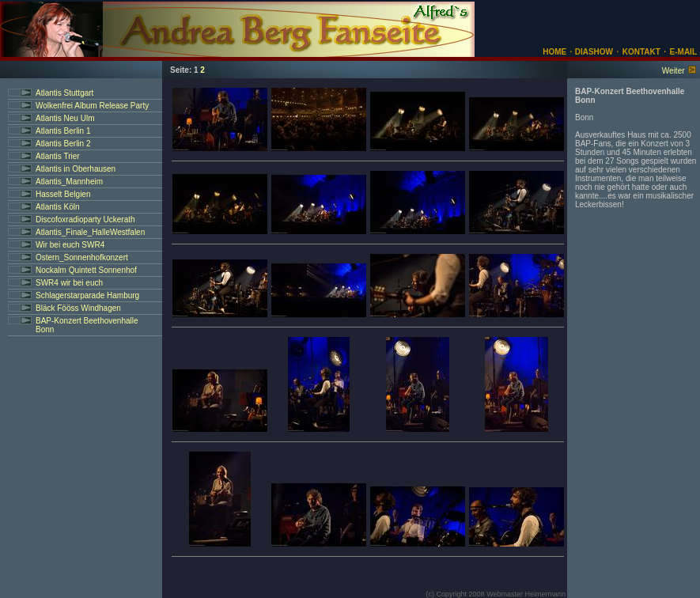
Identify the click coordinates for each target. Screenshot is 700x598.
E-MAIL (683, 52)
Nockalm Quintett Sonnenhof (86, 270)
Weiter (674, 71)
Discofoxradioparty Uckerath (85, 220)
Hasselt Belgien (63, 194)
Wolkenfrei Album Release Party (92, 106)
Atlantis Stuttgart (64, 93)
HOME (554, 52)
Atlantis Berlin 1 (63, 131)
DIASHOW (593, 52)
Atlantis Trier (58, 156)
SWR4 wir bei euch (69, 283)
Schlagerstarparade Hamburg (87, 295)
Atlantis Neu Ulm (65, 118)
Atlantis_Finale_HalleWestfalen (90, 232)
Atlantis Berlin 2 (63, 144)
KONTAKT (641, 52)
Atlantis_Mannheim (69, 182)
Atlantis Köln (58, 207)
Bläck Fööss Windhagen (78, 308)
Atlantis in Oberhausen (76, 169)
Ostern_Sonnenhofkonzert (82, 257)
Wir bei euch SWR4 (70, 245)
